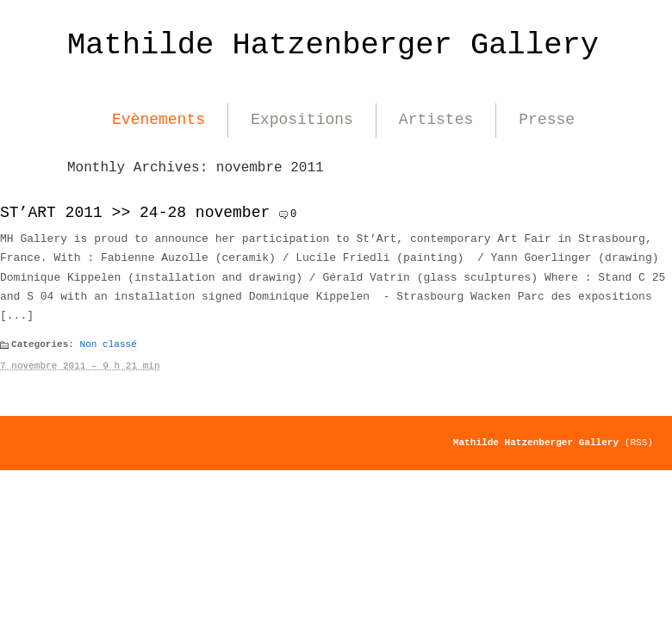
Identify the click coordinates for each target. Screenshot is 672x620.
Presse (547, 120)
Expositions (302, 120)
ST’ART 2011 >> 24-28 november (135, 213)
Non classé (109, 344)
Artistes (436, 120)
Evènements (159, 120)
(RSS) (639, 443)
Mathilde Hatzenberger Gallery (333, 45)
